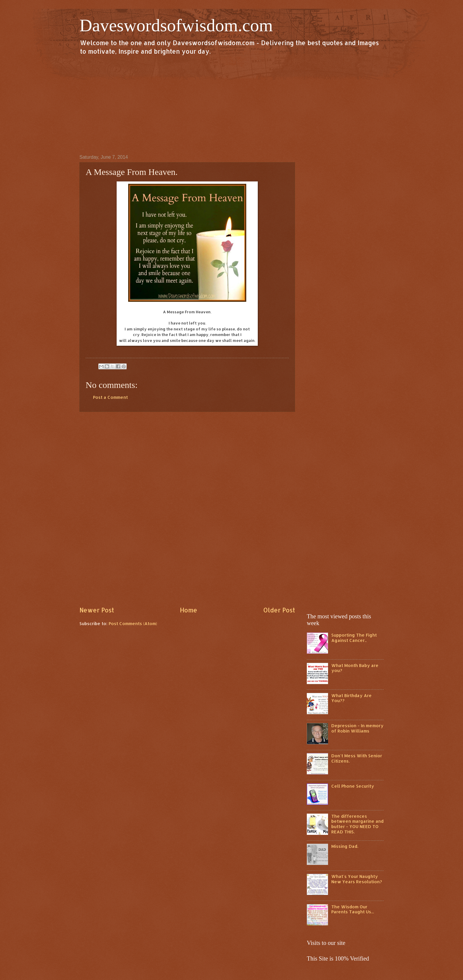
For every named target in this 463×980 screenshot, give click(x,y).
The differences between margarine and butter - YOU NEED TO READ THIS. (357, 824)
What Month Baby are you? (355, 668)
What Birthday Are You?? (352, 698)
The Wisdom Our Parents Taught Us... (353, 909)
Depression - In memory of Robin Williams (357, 728)
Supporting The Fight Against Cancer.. (354, 638)
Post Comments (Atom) (133, 623)
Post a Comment (110, 397)
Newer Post (97, 610)
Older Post (279, 610)
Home (189, 610)
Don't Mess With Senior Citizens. (357, 758)
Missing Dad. (345, 846)
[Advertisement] (231, 104)
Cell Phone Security (353, 786)
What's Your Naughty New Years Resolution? (357, 879)
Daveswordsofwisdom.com (176, 25)
